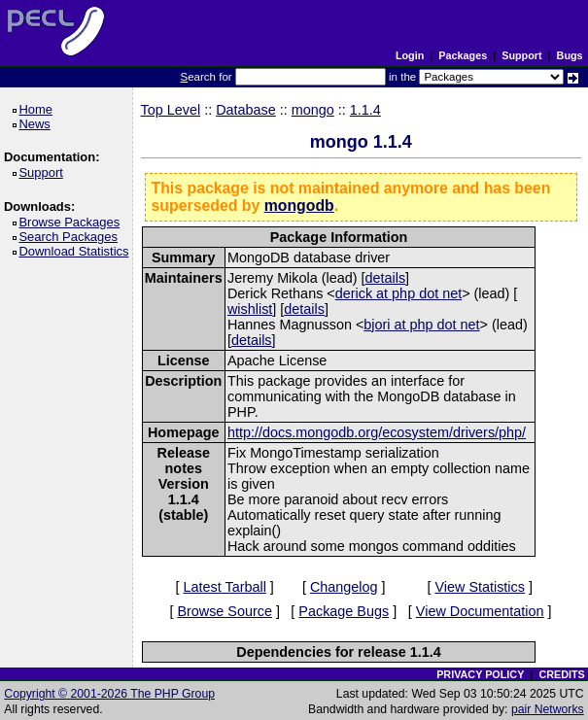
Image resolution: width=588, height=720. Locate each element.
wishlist (250, 309)
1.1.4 (365, 110)
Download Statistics (77, 251)
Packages (463, 55)
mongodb (299, 206)
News (37, 124)
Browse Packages (72, 222)
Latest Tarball (225, 587)
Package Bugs (344, 611)
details (386, 278)
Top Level (171, 110)
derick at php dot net (398, 293)
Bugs (570, 55)
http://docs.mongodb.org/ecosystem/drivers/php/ (377, 432)
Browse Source (225, 611)
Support (521, 55)
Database (246, 110)
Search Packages (71, 237)
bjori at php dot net (421, 325)
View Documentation (480, 611)
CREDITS (561, 674)
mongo (313, 110)
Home (38, 109)
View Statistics (480, 587)
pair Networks (548, 709)
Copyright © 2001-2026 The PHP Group (109, 694)
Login (410, 55)
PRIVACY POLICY (480, 674)
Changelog (344, 587)
